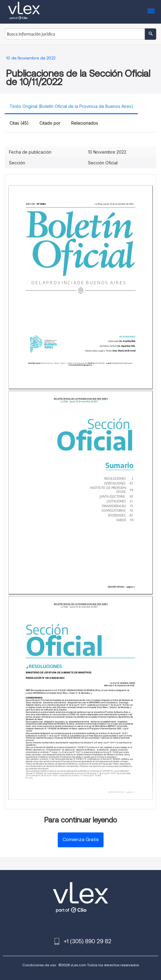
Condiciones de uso (39, 965)
